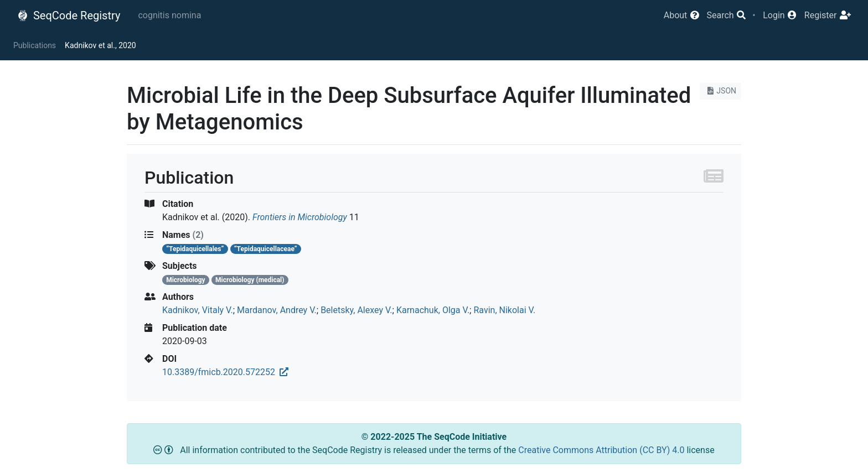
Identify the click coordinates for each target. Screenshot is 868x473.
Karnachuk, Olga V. (433, 310)
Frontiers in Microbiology (300, 217)
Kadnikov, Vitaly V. (198, 310)
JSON (720, 91)
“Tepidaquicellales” (195, 249)
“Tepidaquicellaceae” (266, 249)
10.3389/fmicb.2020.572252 (225, 372)
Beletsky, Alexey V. (356, 310)
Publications (35, 45)
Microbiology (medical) (250, 280)
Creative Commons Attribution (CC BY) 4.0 (602, 450)
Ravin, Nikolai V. (504, 310)
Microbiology (185, 280)
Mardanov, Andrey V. (277, 310)
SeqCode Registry (69, 15)
